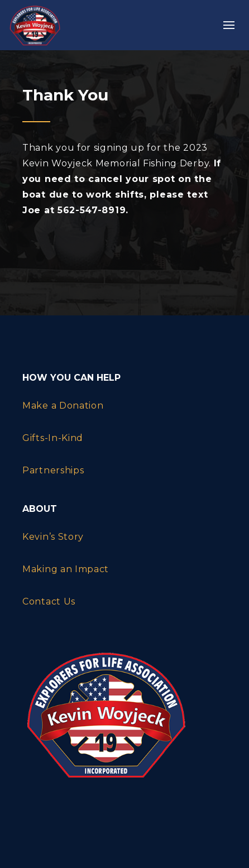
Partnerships (53, 470)
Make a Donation (63, 406)
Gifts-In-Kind (53, 438)
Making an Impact (66, 569)
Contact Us (49, 601)
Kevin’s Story (53, 537)
